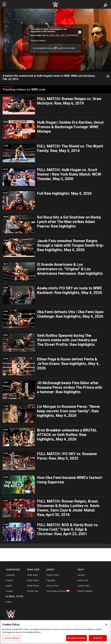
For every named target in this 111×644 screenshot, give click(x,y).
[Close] (106, 625)
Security (81, 575)
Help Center (83, 580)
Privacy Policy (53, 575)
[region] (55, 632)
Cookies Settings (12, 638)
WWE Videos (33, 580)
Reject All (98, 638)
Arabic (9, 602)
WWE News (33, 575)
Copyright (51, 580)
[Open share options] (108, 76)
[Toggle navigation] (4, 4)
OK (55, 47)
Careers (9, 580)
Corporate (10, 575)
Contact (9, 591)
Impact (9, 586)
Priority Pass (33, 591)
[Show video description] (101, 76)
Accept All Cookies (77, 638)
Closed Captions (85, 591)
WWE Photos (33, 586)
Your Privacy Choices (56, 591)
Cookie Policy (84, 586)
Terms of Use (52, 586)
